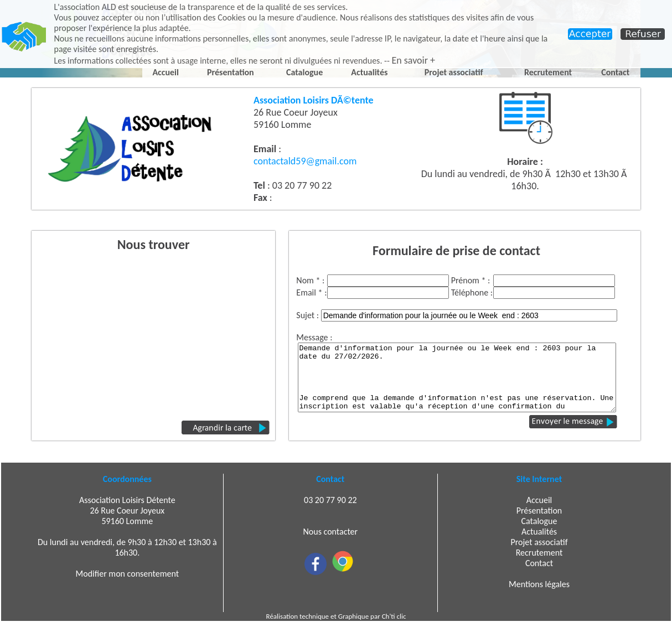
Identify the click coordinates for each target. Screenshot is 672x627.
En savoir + (413, 60)
